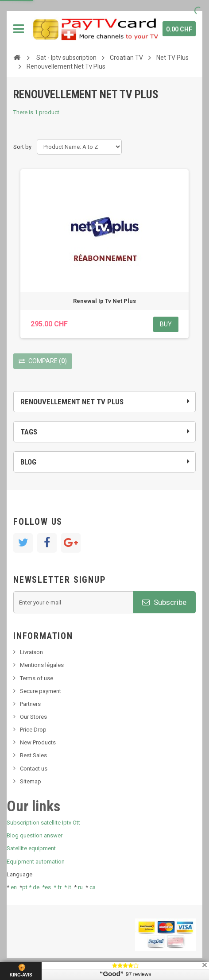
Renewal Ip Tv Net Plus (104, 301)
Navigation (19, 29)
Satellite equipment (31, 848)
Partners (30, 704)
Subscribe (164, 602)
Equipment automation (36, 862)
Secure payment (41, 691)
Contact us (34, 769)
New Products (38, 742)
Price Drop (33, 730)
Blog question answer (35, 835)
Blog (28, 462)
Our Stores (33, 717)
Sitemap (31, 781)
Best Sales (33, 755)
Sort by (22, 147)
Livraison (31, 652)
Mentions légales (42, 665)
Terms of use (37, 678)
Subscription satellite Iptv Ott (43, 823)
